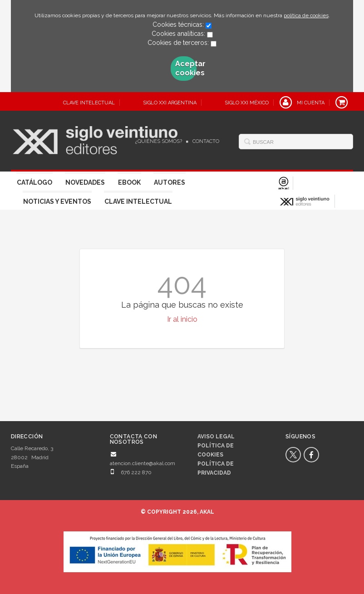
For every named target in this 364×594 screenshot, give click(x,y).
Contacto (206, 141)
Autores (170, 182)
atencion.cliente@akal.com (143, 463)
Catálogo (34, 182)
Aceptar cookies (186, 68)
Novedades (85, 182)
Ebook (129, 182)
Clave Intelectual (138, 201)
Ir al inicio (182, 319)
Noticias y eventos (57, 201)
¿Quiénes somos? (159, 141)
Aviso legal (216, 437)
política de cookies (306, 15)
